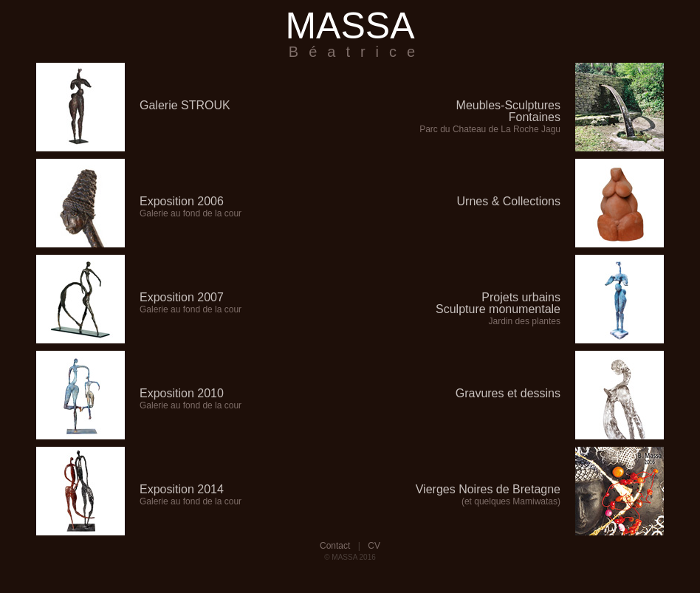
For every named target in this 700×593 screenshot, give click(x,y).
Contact (335, 546)
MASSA (350, 32)
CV (374, 546)
